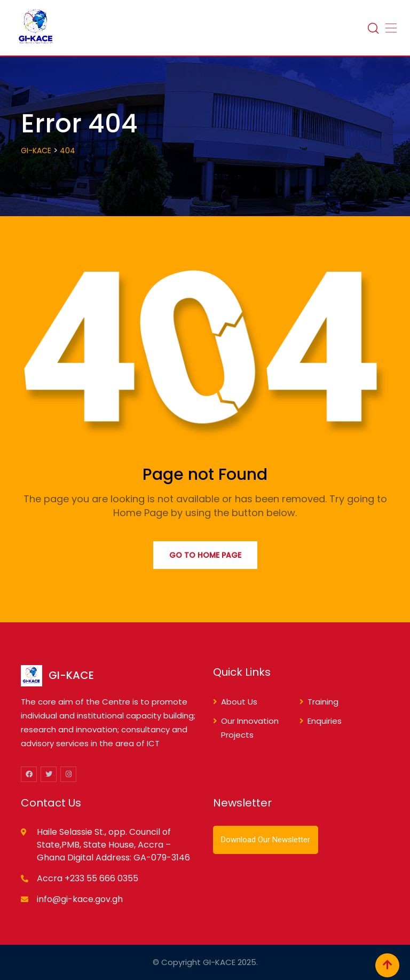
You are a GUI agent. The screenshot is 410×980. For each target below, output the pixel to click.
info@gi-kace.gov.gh (80, 899)
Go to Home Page (205, 555)
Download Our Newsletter (266, 840)
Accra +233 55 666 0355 (88, 878)
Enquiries (325, 721)
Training (323, 702)
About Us (239, 702)
